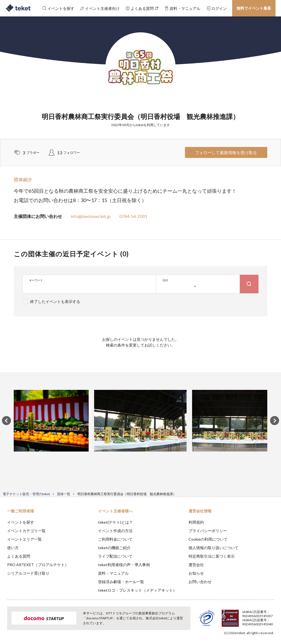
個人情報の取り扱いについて (213, 548)
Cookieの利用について (208, 539)
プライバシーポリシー (208, 531)
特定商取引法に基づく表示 (212, 556)
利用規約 (196, 522)
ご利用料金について (115, 539)
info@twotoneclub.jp (91, 216)
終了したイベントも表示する (55, 301)
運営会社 (196, 565)
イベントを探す (21, 522)
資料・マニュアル (113, 573)
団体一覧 (64, 494)
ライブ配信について (115, 556)
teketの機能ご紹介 (114, 548)
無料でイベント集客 (254, 8)
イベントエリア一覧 (24, 539)
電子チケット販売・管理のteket (26, 494)
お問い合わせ (200, 582)
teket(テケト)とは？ (115, 522)
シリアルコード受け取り (28, 573)
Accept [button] (262, 617)
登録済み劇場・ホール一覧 (121, 582)
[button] (7, 624)
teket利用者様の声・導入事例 (124, 565)
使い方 (13, 548)
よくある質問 (19, 556)
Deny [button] (234, 617)
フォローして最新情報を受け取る (226, 152)
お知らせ (196, 573)
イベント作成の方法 (115, 531)
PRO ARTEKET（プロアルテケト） (38, 565)
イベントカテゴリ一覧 (26, 531)
